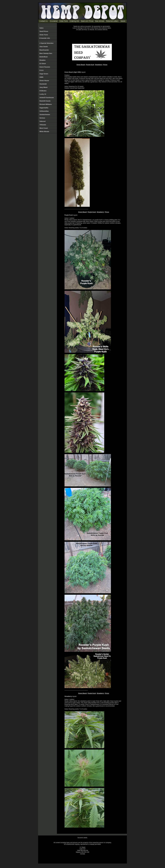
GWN (41, 77)
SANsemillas (44, 111)
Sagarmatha (44, 108)
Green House (44, 81)
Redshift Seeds (45, 101)
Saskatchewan (45, 115)
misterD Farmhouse (47, 98)
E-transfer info (45, 38)
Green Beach (81, 65)
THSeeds (43, 125)
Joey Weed (43, 87)
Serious (42, 118)
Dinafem (42, 60)
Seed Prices (44, 31)
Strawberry (99, 65)
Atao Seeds (44, 47)
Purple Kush (90, 65)
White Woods (44, 132)
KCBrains (43, 91)
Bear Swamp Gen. (46, 53)
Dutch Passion (45, 67)
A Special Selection (46, 43)
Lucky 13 (43, 94)
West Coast (44, 128)
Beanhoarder (44, 50)
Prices (105, 65)
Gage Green (44, 74)
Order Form (44, 35)
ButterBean (44, 57)
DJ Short (43, 64)
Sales (41, 28)
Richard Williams (46, 104)
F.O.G (41, 70)
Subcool (42, 121)
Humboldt (43, 84)
